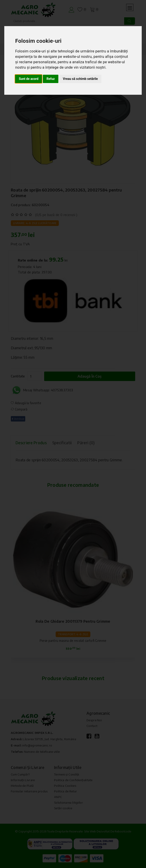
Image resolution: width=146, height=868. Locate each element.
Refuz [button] (51, 79)
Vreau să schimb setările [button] (80, 79)
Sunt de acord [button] (29, 79)
